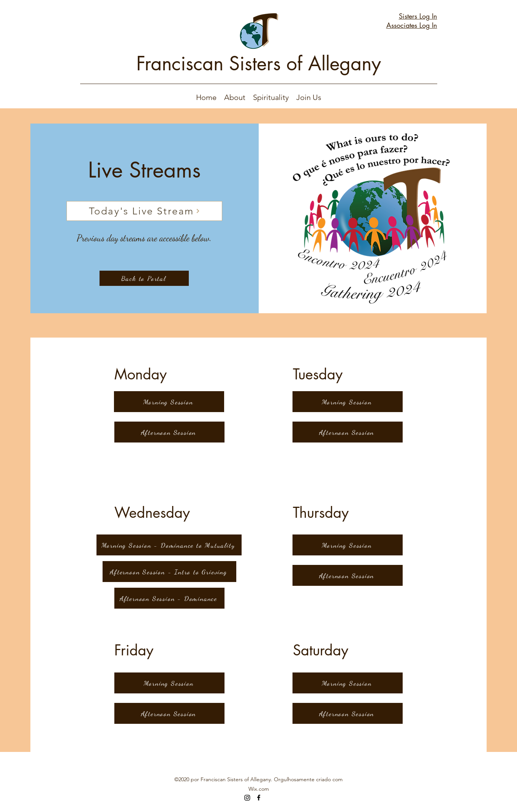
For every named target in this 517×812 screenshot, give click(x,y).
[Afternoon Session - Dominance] (169, 598)
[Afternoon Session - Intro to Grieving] (169, 572)
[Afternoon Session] (169, 432)
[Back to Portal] (144, 278)
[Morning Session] (169, 402)
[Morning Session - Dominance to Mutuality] (169, 545)
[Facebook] (259, 798)
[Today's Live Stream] (144, 211)
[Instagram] (247, 798)
